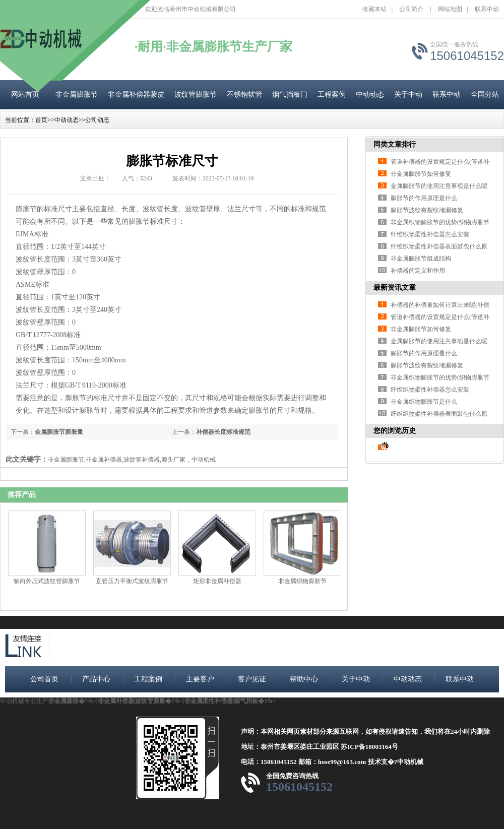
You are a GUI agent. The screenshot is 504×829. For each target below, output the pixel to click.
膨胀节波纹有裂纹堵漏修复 (427, 210)
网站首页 (25, 94)
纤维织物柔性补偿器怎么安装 (430, 234)
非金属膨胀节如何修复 (421, 174)
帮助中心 (304, 679)
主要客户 (200, 679)
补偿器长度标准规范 (223, 432)
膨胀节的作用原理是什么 (424, 198)
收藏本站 (374, 9)
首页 (41, 120)
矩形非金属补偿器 (217, 581)
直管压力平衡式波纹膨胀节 (132, 581)
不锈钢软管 (244, 94)
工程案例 (332, 94)
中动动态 (370, 94)
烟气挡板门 (290, 94)
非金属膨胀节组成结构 (421, 259)
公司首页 (44, 679)
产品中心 (96, 679)
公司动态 (97, 120)
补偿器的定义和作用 (418, 271)
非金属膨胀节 (77, 94)
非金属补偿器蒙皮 (136, 94)
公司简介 (411, 9)
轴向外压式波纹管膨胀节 (47, 581)
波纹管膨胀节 (196, 94)
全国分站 (485, 94)
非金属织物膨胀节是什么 (424, 402)
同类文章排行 (395, 144)
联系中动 (487, 9)
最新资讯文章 (395, 288)
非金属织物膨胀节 (302, 581)
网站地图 (450, 9)
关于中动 (408, 94)
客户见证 (252, 679)
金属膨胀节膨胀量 (59, 432)
